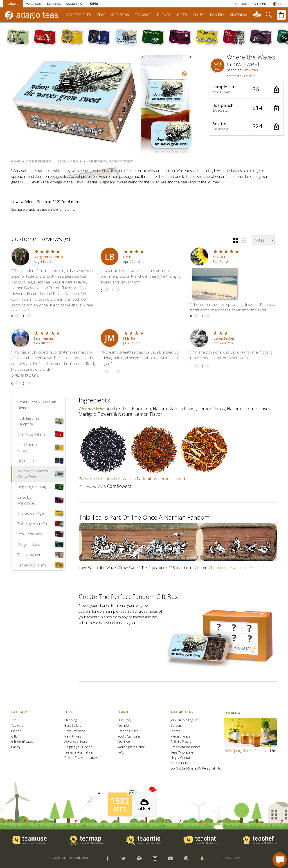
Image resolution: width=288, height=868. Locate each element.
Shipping (71, 720)
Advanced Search (77, 742)
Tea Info (123, 726)
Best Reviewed (75, 731)
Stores (175, 731)
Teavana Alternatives (79, 753)
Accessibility (179, 763)
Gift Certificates (22, 742)
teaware (143, 15)
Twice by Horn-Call (33, 524)
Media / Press (180, 737)
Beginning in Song (31, 487)
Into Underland (30, 534)
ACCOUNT (242, 4)
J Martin (250, 76)
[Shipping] (261, 4)
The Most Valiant (31, 434)
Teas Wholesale (182, 753)
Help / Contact (181, 758)
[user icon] (110, 256)
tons (120, 808)
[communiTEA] (257, 15)
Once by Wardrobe (26, 500)
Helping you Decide (78, 747)
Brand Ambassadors (186, 747)
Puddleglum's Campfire (28, 421)
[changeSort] (263, 240)
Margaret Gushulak (48, 257)
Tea (14, 720)
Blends (16, 731)
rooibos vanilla (121, 479)
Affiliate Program (182, 742)
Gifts (15, 737)
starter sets (78, 15)
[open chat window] (280, 860)
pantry (217, 15)
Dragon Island (29, 544)
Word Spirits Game (131, 747)
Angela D (219, 257)
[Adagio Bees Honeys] (94, 4)
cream (97, 479)
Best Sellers (73, 726)
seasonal (239, 15)
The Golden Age (31, 513)
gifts (182, 15)
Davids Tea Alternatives (81, 758)
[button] (246, 89)
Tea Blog (124, 742)
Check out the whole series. (232, 568)
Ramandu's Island (32, 565)
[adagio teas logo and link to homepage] (34, 15)
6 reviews (250, 70)
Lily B (127, 257)
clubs (199, 15)
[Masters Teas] (34, 4)
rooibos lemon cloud (163, 479)
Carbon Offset (128, 731)
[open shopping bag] (281, 15)
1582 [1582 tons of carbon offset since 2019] (120, 801)
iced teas (120, 15)
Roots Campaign (129, 737)
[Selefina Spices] (74, 4)
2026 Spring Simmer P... (241, 751)
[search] (268, 15)
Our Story (124, 720)
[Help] (279, 4)
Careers (176, 726)
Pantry (16, 747)
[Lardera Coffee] (54, 4)
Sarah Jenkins (44, 338)
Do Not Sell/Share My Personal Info (196, 769)
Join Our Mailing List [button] (185, 720)
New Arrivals (73, 737)
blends (164, 15)
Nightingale (26, 460)
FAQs (121, 753)
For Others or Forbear (29, 447)
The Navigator (29, 555)
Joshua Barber (224, 338)
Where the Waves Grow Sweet (33, 474)
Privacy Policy (231, 858)
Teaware (17, 726)
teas (101, 15)
